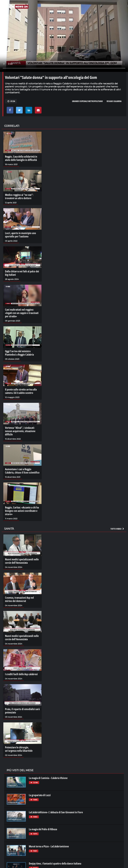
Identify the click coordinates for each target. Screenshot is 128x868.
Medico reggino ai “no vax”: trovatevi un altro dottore (19, 196)
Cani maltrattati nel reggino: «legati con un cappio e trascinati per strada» (22, 313)
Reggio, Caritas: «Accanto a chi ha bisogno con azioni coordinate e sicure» (22, 511)
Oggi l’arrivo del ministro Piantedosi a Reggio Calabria (19, 353)
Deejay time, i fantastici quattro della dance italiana (55, 864)
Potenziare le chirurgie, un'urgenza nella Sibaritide (19, 749)
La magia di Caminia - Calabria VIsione (48, 778)
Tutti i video (117, 529)
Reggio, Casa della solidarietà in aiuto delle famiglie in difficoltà (21, 158)
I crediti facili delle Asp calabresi (21, 674)
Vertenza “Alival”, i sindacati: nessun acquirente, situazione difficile (20, 431)
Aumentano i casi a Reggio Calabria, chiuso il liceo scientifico (22, 471)
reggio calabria (114, 101)
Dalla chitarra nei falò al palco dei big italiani (22, 273)
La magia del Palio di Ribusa (43, 829)
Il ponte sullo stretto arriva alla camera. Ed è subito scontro (21, 391)
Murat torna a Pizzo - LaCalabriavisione (49, 846)
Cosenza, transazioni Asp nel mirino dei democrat (19, 599)
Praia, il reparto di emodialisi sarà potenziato (22, 711)
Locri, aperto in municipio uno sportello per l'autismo (20, 235)
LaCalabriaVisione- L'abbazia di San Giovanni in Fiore (56, 812)
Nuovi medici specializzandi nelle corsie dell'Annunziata (22, 561)
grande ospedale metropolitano (87, 101)
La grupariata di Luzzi (40, 795)
